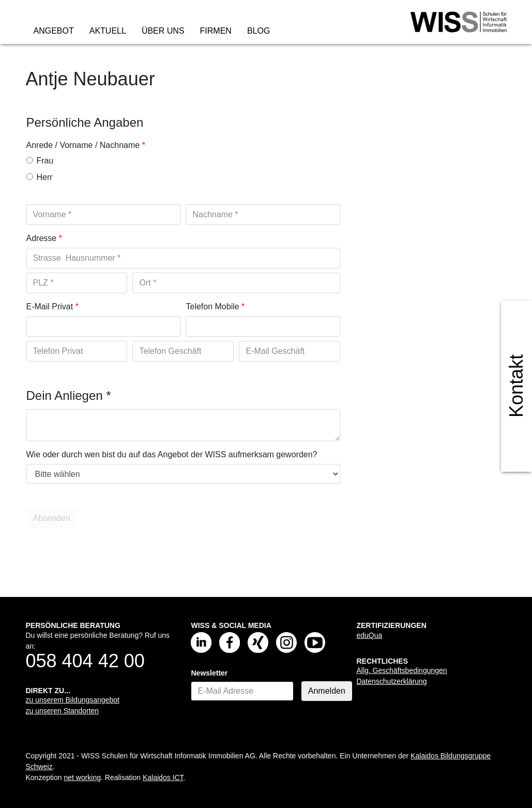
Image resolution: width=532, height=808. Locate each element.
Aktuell (108, 31)
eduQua (369, 635)
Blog (259, 31)
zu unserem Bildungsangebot (73, 700)
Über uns (163, 31)
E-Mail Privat (50, 306)
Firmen (216, 31)
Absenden (54, 518)
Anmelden (327, 691)
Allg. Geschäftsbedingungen (401, 670)
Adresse (42, 238)
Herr (40, 177)
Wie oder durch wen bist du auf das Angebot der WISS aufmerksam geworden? (172, 454)
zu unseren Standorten (63, 711)
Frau (40, 161)
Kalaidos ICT (163, 777)
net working (82, 777)
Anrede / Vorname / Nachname (83, 145)
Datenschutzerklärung (391, 681)
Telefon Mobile (212, 306)
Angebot (54, 31)
